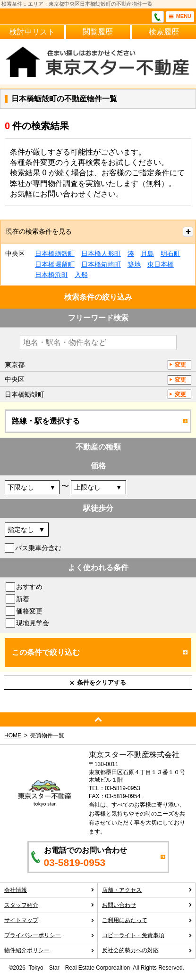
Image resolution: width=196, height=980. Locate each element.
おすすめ (29, 587)
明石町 (170, 253)
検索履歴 (164, 32)
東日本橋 (161, 264)
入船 (81, 275)
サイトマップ (49, 920)
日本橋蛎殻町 (55, 253)
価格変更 (29, 611)
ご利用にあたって (147, 920)
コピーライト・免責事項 (147, 935)
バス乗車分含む (38, 548)
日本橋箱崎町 (101, 264)
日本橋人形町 (101, 253)
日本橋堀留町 (55, 264)
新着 (23, 599)
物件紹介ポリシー (49, 950)
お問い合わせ (147, 905)
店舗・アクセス (147, 890)
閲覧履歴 (98, 32)
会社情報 (49, 890)
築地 (134, 264)
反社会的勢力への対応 (147, 950)
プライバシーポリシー (49, 935)
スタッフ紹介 (49, 905)
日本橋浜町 (51, 275)
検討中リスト (32, 32)
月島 (147, 253)
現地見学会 (33, 623)
